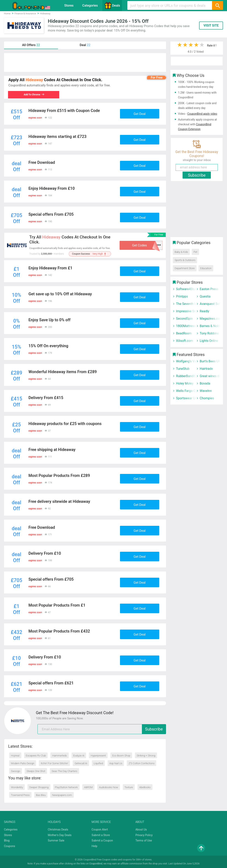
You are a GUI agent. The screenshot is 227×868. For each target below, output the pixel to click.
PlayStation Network (66, 787)
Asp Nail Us (116, 763)
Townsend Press (20, 795)
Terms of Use (144, 840)
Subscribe (154, 729)
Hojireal (15, 756)
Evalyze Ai (79, 756)
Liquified (98, 763)
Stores (69, 5)
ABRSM (88, 787)
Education (206, 268)
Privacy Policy (144, 835)
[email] (102, 729)
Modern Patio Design (23, 763)
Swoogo (16, 771)
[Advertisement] (85, 62)
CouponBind (96, 864)
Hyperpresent (98, 756)
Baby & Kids (181, 252)
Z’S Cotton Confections (142, 763)
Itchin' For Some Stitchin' (54, 763)
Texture (129, 787)
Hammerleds (59, 756)
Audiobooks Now (109, 787)
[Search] (217, 5)
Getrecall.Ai (81, 763)
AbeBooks (145, 787)
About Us (141, 829)
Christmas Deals (58, 829)
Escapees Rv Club (36, 756)
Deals (112, 5)
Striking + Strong (146, 756)
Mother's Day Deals (60, 835)
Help (95, 846)
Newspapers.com (62, 795)
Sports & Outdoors (185, 260)
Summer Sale (56, 840)
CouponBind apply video (202, 114)
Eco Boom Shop (121, 756)
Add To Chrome (34, 95)
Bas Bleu (41, 795)
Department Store (185, 268)
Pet (195, 252)
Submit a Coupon (102, 840)
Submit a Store (101, 835)
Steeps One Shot (36, 771)
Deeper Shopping (39, 787)
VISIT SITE (211, 25)
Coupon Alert (100, 829)
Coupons (10, 846)
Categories (90, 5)
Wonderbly (17, 787)
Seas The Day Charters (64, 771)
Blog (7, 840)
